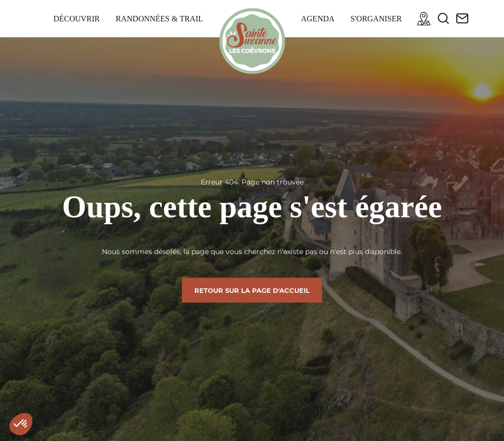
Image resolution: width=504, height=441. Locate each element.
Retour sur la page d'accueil (252, 290)
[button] (21, 424)
